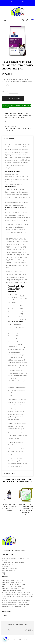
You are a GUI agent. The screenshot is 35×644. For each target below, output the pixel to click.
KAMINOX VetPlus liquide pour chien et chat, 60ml (9, 506)
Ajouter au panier (13, 99)
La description (9, 139)
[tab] (17, 139)
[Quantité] (13, 91)
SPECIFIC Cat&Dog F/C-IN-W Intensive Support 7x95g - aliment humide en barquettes (26, 508)
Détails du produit (11, 473)
